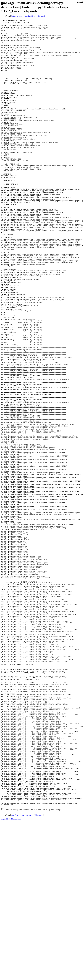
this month (42, 16)
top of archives (30, 16)
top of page (15, 972)
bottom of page (17, 16)
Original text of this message (11, 976)
